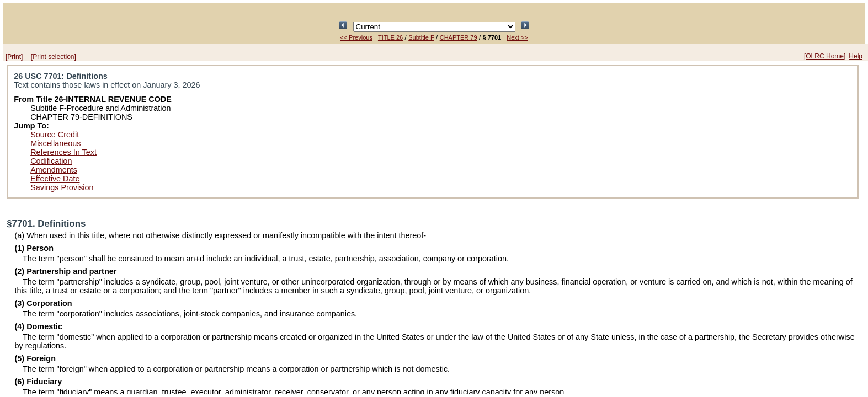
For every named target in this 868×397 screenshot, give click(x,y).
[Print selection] (54, 57)
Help (856, 56)
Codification (51, 161)
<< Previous (356, 37)
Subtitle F (421, 37)
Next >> (517, 37)
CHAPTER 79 (459, 37)
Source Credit (55, 135)
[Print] (14, 57)
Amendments (54, 170)
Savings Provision (62, 187)
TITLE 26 (390, 37)
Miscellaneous (55, 143)
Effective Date (55, 179)
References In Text (63, 152)
